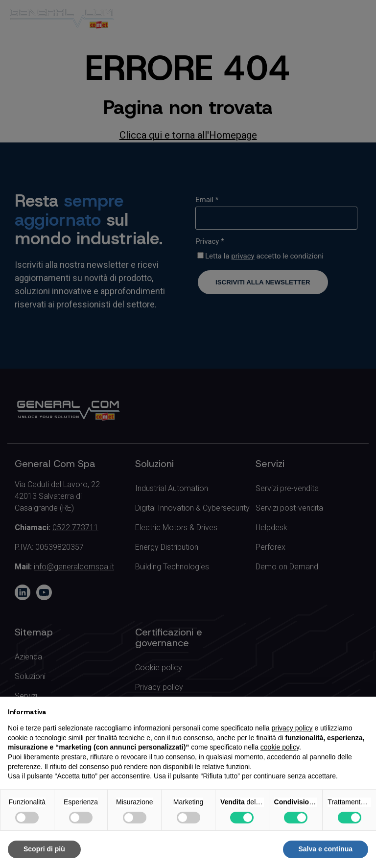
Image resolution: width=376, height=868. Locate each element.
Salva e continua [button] (326, 849)
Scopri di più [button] (44, 849)
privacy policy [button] (292, 728)
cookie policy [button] (280, 747)
